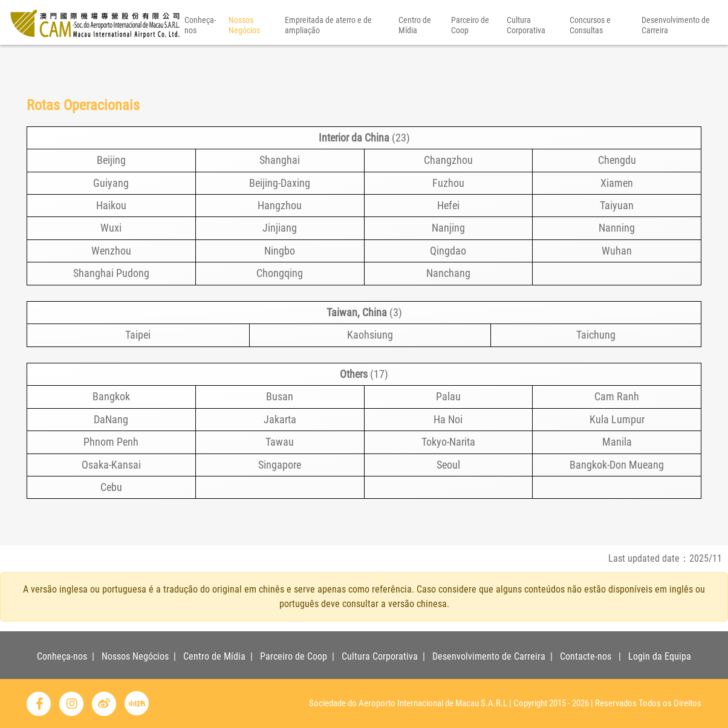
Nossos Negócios (244, 57)
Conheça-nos (200, 57)
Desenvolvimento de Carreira (676, 57)
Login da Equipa (660, 656)
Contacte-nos (586, 656)
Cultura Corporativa (526, 57)
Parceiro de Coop (470, 57)
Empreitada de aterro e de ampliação (328, 57)
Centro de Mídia (415, 57)
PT (705, 17)
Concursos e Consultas (590, 57)
